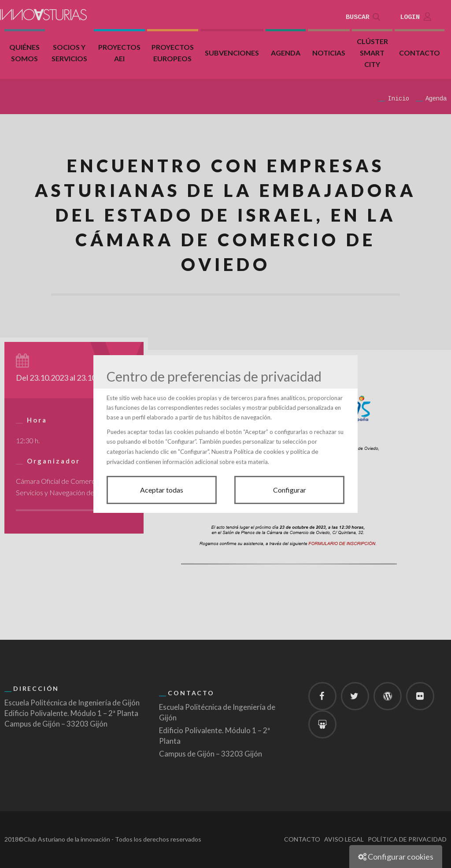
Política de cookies (259, 451)
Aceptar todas (162, 490)
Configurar (290, 490)
